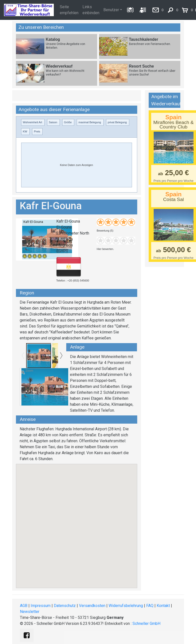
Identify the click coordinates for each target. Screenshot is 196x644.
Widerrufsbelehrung (126, 606)
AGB (24, 606)
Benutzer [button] (111, 10)
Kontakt (163, 606)
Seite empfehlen (69, 10)
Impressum (41, 606)
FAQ (150, 606)
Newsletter (30, 612)
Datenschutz (65, 606)
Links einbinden (91, 10)
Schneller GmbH (146, 624)
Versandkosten (92, 606)
